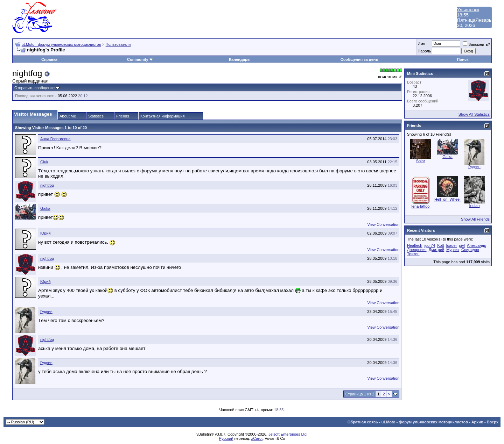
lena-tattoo (421, 206)
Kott (441, 245)
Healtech (415, 245)
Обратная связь (363, 422)
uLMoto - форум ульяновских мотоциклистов (61, 44)
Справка (49, 59)
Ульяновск (468, 10)
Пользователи (118, 44)
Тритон (413, 254)
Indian (475, 206)
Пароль (424, 51)
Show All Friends (475, 219)
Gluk (44, 162)
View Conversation (383, 224)
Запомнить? (476, 44)
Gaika (45, 208)
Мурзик (453, 250)
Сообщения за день (359, 59)
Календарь (239, 59)
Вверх (493, 422)
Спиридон (470, 250)
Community (140, 59)
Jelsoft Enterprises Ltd (288, 434)
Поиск (463, 59)
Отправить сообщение (34, 88)
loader (452, 245)
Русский (226, 438)
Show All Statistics (474, 114)
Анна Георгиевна (55, 139)
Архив (477, 422)
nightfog (47, 185)
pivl (462, 245)
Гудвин (46, 311)
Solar (421, 161)
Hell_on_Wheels (448, 199)
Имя (421, 44)
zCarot (257, 438)
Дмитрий (437, 250)
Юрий (45, 233)
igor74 (430, 245)
